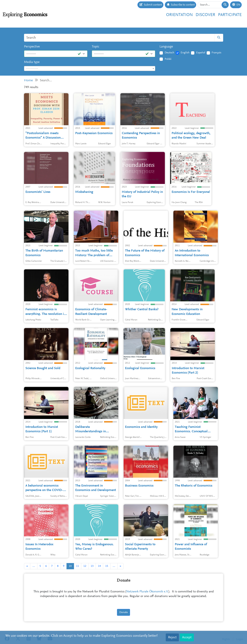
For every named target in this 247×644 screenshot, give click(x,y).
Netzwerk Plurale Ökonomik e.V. (147, 592)
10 (70, 566)
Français (216, 53)
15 (107, 566)
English (185, 53)
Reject (172, 637)
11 (78, 566)
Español (201, 53)
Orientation (179, 15)
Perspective (32, 47)
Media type (32, 62)
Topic (95, 47)
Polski (168, 59)
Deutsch (169, 53)
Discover (205, 15)
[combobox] (90, 68)
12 (85, 566)
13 (92, 566)
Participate (230, 15)
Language (166, 47)
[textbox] (90, 69)
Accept (187, 637)
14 (99, 566)
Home (28, 80)
